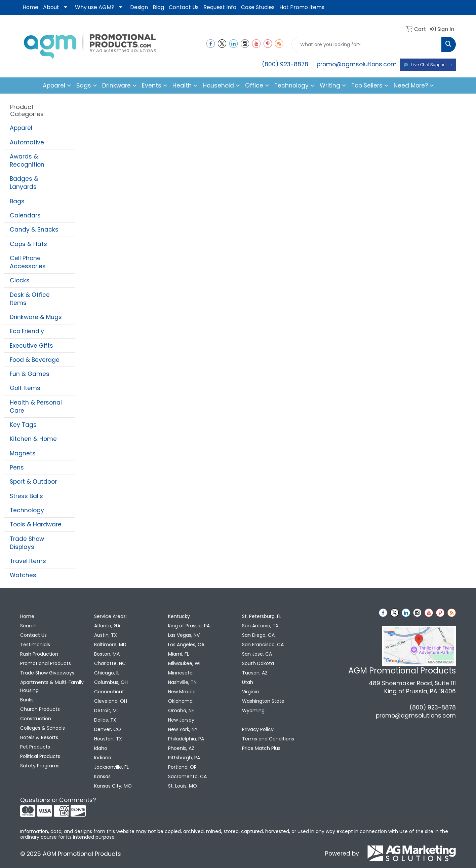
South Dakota (258, 663)
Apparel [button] (54, 85)
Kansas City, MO (113, 786)
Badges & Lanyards (24, 183)
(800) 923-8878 (285, 64)
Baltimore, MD (110, 645)
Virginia (250, 692)
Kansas (102, 776)
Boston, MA (107, 654)
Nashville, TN (182, 682)
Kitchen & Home (33, 439)
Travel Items (28, 561)
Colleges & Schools (43, 728)
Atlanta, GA (107, 626)
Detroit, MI (106, 710)
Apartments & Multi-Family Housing (52, 686)
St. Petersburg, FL (262, 616)
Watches (23, 575)
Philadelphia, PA (186, 739)
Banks (27, 700)
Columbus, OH (111, 682)
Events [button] (152, 85)
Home (30, 7)
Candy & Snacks (34, 230)
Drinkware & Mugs (36, 317)
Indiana (103, 758)
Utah (248, 682)
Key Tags (23, 425)
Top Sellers (367, 85)
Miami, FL (178, 654)
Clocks (20, 280)
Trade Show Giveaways (47, 673)
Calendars (25, 215)
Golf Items (25, 388)
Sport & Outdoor (33, 482)
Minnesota (180, 673)
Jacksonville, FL (111, 767)
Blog (158, 7)
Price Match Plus (261, 748)
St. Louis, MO (183, 786)
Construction (36, 719)
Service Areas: (110, 616)
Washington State (263, 701)
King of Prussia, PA (189, 626)
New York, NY (183, 729)
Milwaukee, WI (184, 663)
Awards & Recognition (27, 161)
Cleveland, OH (111, 701)
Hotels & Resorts (39, 737)
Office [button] (254, 85)
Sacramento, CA (187, 776)
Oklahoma (180, 701)
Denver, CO (108, 729)
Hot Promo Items (302, 7)
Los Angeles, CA (186, 645)
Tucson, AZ (255, 673)
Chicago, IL (107, 673)
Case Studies (258, 7)
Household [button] (218, 85)
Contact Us (184, 7)
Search (28, 626)
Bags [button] (84, 85)
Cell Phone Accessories (28, 262)
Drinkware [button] (116, 85)
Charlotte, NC (110, 663)
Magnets (23, 453)
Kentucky (179, 616)
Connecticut (109, 692)
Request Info (220, 7)
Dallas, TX (105, 720)
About (51, 7)
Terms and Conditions (268, 739)
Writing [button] (330, 85)
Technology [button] (291, 85)
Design (139, 7)
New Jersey (181, 720)
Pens (17, 467)
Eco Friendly (27, 331)
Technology (27, 510)
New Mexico (182, 692)
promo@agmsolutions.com (357, 64)
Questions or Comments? (58, 800)
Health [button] (182, 85)
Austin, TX (106, 635)
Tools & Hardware (36, 524)
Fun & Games (30, 374)
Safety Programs (40, 766)
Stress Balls (26, 496)
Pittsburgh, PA (184, 758)
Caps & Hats (28, 244)
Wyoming (253, 710)
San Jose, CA (257, 654)
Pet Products (35, 747)
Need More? (411, 85)
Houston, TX (108, 739)
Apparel (21, 128)
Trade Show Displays (27, 543)
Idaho (101, 748)
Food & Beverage (35, 360)
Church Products (40, 709)
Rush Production (39, 654)
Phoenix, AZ (181, 748)
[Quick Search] (367, 44)
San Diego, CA (258, 635)
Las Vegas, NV (184, 635)
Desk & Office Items (30, 299)
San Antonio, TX (260, 626)
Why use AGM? (95, 7)
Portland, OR (182, 767)
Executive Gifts (31, 346)
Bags (17, 201)
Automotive (27, 142)
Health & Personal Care (36, 407)
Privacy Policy (258, 729)
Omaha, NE (181, 710)
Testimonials (35, 645)
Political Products (40, 756)
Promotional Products (46, 663)
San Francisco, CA (263, 645)
